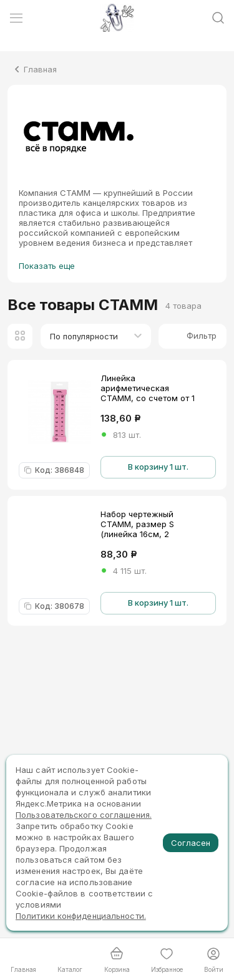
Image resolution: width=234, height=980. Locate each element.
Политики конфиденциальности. (81, 916)
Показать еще (47, 266)
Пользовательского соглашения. (84, 815)
